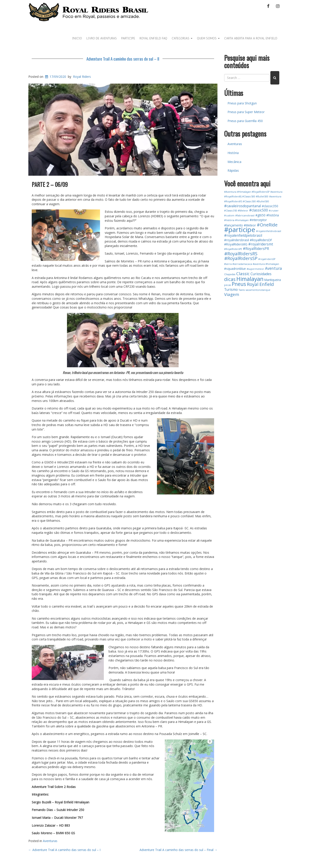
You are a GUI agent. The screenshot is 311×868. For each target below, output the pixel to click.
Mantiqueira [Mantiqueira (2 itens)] (273, 280)
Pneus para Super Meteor (246, 112)
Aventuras (50, 841)
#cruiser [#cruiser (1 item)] (274, 211)
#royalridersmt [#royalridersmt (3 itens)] (261, 244)
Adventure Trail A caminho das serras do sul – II (123, 59)
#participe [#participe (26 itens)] (240, 230)
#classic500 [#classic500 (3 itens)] (259, 210)
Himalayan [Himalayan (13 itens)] (250, 279)
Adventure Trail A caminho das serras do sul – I (64, 850)
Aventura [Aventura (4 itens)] (273, 268)
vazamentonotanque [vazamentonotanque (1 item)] (258, 290)
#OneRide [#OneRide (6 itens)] (267, 225)
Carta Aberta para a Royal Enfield (251, 38)
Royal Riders (82, 77)
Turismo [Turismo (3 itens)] (231, 289)
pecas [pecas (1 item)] (228, 285)
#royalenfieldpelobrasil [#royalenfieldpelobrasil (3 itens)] (243, 235)
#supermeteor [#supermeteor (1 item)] (255, 269)
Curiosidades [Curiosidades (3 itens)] (261, 274)
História (233, 153)
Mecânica (234, 162)
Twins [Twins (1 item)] (242, 290)
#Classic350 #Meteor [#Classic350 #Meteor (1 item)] (236, 211)
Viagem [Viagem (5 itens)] (232, 294)
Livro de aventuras (102, 38)
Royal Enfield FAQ (153, 38)
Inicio (77, 38)
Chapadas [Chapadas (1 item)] (230, 274)
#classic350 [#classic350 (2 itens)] (270, 206)
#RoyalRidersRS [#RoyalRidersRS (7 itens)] (241, 253)
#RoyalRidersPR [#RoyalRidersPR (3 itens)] (256, 249)
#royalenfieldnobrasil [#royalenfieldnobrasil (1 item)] (269, 231)
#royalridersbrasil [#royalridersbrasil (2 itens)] (237, 240)
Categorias (182, 38)
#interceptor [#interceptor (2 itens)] (258, 220)
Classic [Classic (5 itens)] (243, 273)
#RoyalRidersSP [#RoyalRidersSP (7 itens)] (241, 258)
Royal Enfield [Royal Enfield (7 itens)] (260, 284)
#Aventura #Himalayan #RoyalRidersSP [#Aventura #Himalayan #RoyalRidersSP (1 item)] (247, 192)
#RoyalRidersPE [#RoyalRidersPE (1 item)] (233, 249)
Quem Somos (208, 38)
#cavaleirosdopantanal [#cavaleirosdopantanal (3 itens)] (243, 206)
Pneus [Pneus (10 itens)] (239, 284)
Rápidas (233, 170)
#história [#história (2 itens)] (273, 215)
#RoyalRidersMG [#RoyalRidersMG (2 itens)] (236, 244)
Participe (128, 38)
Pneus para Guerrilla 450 (245, 121)
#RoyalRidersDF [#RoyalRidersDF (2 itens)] (261, 240)
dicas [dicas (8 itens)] (230, 279)
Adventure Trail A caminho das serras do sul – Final (178, 850)
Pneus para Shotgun (242, 103)
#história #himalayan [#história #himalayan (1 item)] (236, 220)
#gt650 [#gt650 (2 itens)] (260, 215)
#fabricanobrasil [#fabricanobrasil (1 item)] (245, 215)
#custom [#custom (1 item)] (229, 215)
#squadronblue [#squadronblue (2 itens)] (235, 269)
